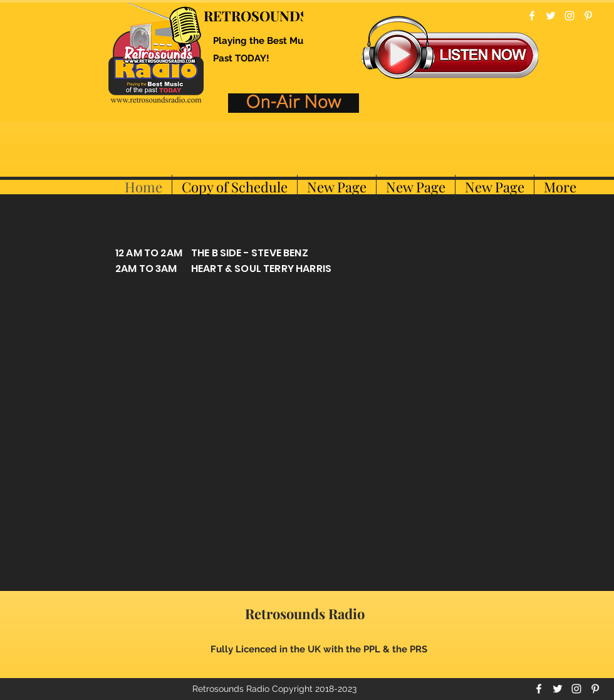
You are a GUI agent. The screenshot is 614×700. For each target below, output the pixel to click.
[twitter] (551, 16)
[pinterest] (588, 16)
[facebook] (532, 16)
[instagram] (570, 16)
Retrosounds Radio (305, 614)
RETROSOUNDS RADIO (280, 16)
